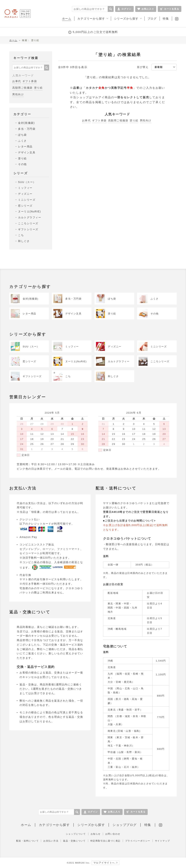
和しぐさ (24, 241)
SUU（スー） (27, 182)
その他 (22, 164)
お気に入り (146, 9)
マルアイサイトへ (105, 863)
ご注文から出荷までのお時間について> (130, 521)
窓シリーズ (25, 206)
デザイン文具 (27, 152)
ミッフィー (25, 188)
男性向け (18, 94)
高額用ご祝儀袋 (22, 88)
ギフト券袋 (30, 81)
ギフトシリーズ (28, 229)
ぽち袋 (22, 135)
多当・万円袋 (27, 129)
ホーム (13, 40)
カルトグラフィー (30, 217)
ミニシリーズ (27, 200)
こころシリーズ (28, 223)
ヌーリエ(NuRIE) (29, 211)
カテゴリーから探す (54, 825)
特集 (148, 825)
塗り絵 (38, 88)
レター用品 (25, 146)
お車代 (17, 81)
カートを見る (170, 9)
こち (21, 235)
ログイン (124, 9)
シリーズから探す (91, 825)
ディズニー (25, 194)
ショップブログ (125, 825)
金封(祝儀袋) (26, 123)
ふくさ (22, 141)
